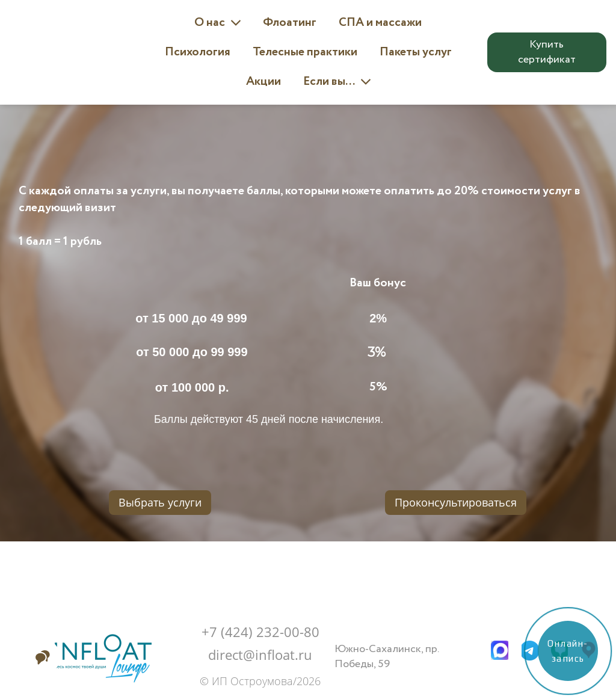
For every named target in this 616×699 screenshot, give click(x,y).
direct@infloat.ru (260, 654)
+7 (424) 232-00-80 (260, 632)
